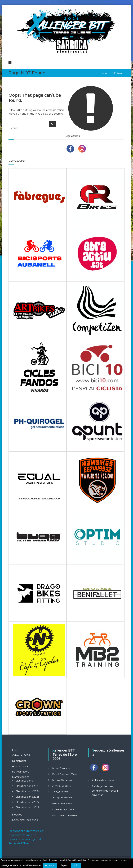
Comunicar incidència (25, 820)
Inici (15, 750)
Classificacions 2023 (27, 797)
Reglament (19, 761)
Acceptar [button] (50, 865)
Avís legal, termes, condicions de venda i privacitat (105, 791)
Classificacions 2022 (27, 802)
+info (76, 865)
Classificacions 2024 (28, 791)
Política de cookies (103, 780)
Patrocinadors (21, 772)
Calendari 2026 (21, 756)
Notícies (17, 815)
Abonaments (20, 766)
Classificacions (21, 777)
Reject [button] (64, 865)
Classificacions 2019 (27, 808)
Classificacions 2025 (27, 786)
